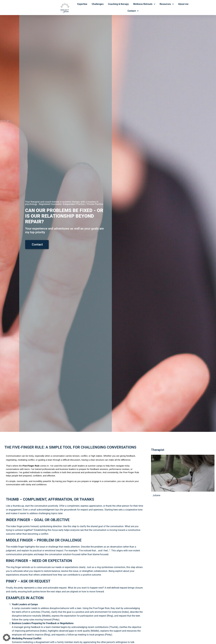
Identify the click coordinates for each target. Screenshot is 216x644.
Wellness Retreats (144, 4)
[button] (7, 638)
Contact (133, 11)
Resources (167, 4)
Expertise (82, 4)
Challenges (98, 4)
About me (183, 4)
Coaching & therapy (118, 4)
